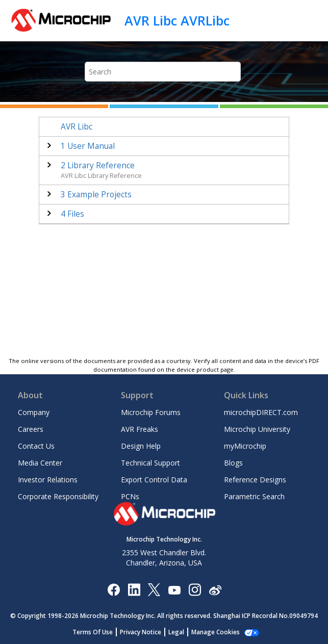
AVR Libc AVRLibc (177, 20)
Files (72, 214)
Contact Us (36, 446)
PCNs (130, 496)
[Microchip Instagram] (195, 589)
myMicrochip (245, 446)
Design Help (141, 446)
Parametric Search (254, 496)
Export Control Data (154, 480)
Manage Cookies (216, 632)
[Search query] (163, 72)
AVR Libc (77, 127)
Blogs (233, 463)
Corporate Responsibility (58, 496)
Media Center (40, 463)
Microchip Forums (151, 412)
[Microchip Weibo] (215, 589)
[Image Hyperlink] (174, 589)
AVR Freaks (140, 429)
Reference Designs (255, 480)
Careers (31, 429)
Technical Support (150, 463)
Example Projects (96, 195)
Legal (176, 632)
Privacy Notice (141, 632)
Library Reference (98, 165)
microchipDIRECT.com (261, 412)
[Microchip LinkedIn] (134, 589)
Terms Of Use (93, 632)
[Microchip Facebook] (113, 589)
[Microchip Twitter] (154, 589)
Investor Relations (48, 480)
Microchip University (257, 429)
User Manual (88, 146)
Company (34, 412)
